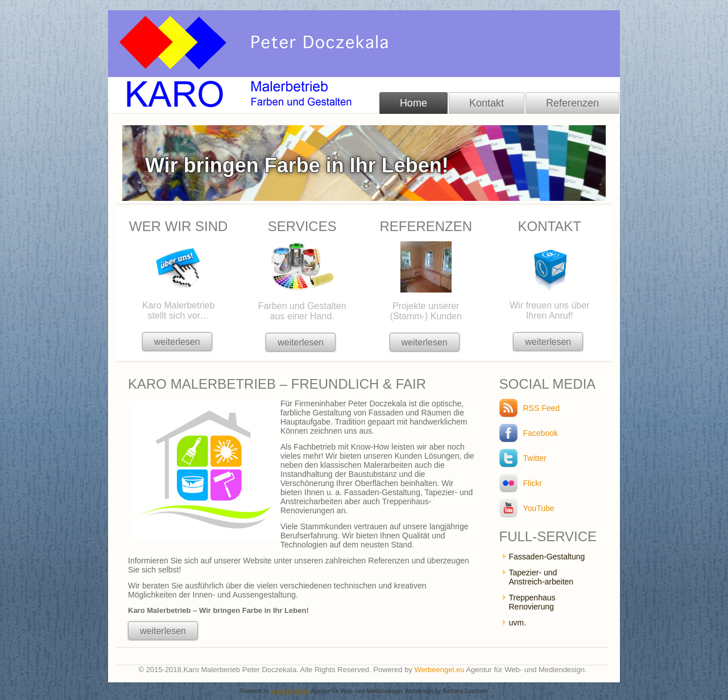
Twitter (535, 458)
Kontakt (487, 103)
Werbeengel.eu (440, 670)
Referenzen (572, 103)
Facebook (541, 433)
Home (413, 103)
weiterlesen (177, 342)
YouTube (539, 508)
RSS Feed (542, 408)
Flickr (533, 483)
